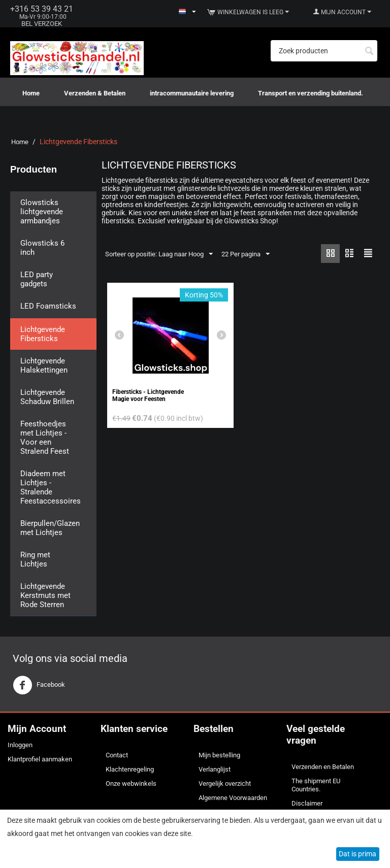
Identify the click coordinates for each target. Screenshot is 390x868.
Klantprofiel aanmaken (40, 759)
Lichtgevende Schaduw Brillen (47, 397)
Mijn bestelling (219, 755)
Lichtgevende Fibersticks (43, 334)
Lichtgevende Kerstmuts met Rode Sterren (45, 595)
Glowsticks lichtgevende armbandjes (42, 212)
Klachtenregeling (130, 769)
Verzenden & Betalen (95, 93)
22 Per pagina (246, 254)
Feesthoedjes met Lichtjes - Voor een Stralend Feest (45, 438)
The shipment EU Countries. (316, 785)
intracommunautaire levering (192, 93)
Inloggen (20, 745)
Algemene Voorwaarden (233, 798)
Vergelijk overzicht (225, 783)
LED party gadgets (37, 279)
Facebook (39, 685)
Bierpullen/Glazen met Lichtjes (50, 528)
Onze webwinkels (131, 783)
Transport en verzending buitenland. (311, 93)
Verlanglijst (215, 769)
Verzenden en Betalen (323, 767)
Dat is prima (357, 854)
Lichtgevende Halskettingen (44, 365)
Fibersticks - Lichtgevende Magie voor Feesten (148, 395)
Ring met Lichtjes (35, 559)
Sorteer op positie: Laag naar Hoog (159, 254)
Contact (117, 755)
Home (31, 93)
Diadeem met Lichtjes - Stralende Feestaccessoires (51, 487)
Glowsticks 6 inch (42, 248)
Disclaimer (307, 803)
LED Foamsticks (48, 306)
